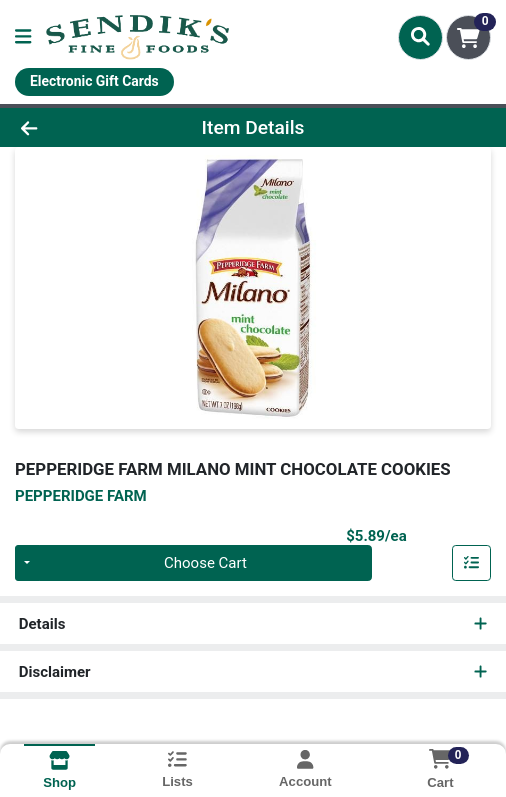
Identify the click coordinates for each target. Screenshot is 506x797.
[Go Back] (74, 127)
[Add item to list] (472, 563)
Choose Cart (205, 563)
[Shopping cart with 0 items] (468, 37)
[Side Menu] (23, 37)
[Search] (420, 37)
